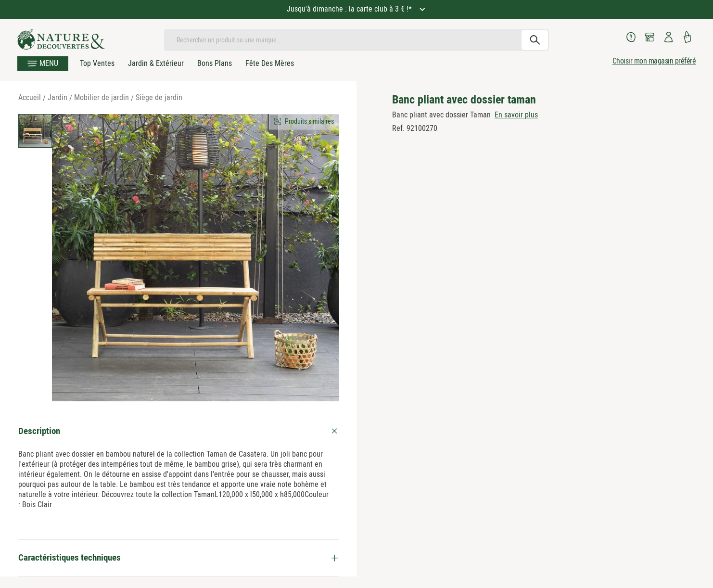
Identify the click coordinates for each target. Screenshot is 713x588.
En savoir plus (516, 115)
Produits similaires (309, 121)
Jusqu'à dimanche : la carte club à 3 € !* (350, 9)
